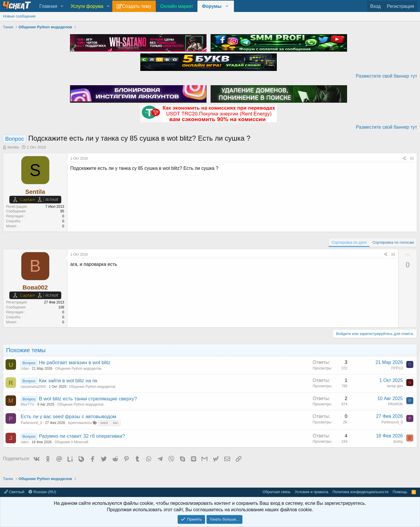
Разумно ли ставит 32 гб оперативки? (82, 436)
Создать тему (136, 6)
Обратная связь (276, 492)
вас (116, 423)
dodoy (398, 442)
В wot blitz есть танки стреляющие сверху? (88, 399)
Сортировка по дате (349, 242)
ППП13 (397, 368)
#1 (412, 158)
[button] (62, 6)
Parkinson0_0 (31, 423)
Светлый (14, 492)
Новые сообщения (19, 16)
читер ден (395, 386)
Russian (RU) (42, 492)
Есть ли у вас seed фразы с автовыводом (69, 417)
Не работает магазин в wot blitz (75, 363)
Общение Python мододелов (78, 369)
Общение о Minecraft (71, 442)
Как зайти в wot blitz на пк (68, 381)
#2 (393, 254)
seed (104, 423)
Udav (25, 369)
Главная (48, 6)
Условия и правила (311, 492)
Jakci (25, 442)
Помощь (400, 492)
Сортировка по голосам (393, 242)
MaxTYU (28, 404)
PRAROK (395, 404)
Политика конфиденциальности (360, 492)
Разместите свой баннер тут (386, 76)
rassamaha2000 (33, 387)
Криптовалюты (80, 423)
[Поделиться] (404, 159)
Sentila (13, 147)
